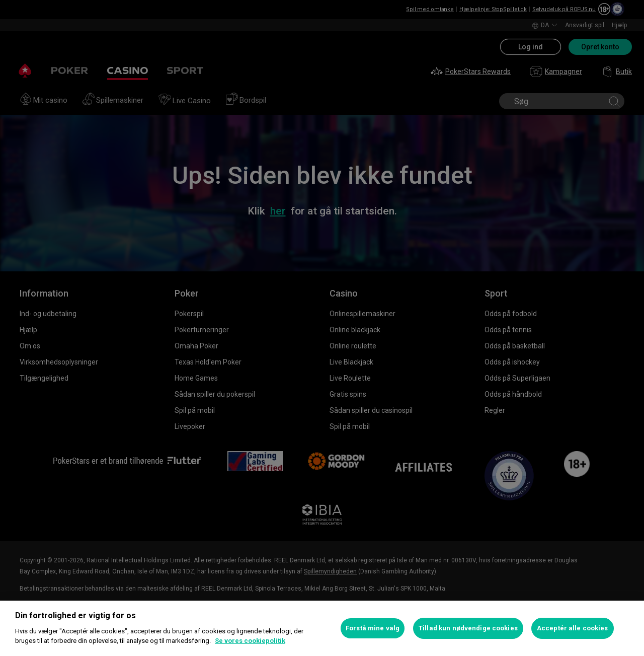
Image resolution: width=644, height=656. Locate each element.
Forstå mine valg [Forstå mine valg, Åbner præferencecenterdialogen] (373, 628)
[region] (322, 628)
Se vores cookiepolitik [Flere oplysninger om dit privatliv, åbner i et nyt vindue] (250, 641)
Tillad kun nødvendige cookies (468, 628)
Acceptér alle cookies (573, 628)
